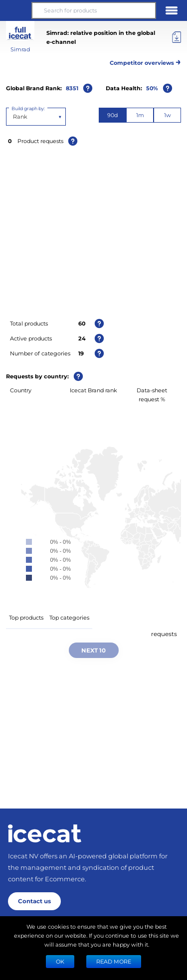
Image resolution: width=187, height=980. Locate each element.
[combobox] (14, 117)
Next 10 (93, 650)
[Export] (177, 37)
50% (152, 88)
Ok (60, 961)
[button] (15, 10)
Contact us (34, 901)
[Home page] (45, 833)
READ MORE (114, 961)
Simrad (20, 49)
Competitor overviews (145, 61)
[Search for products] (93, 10)
